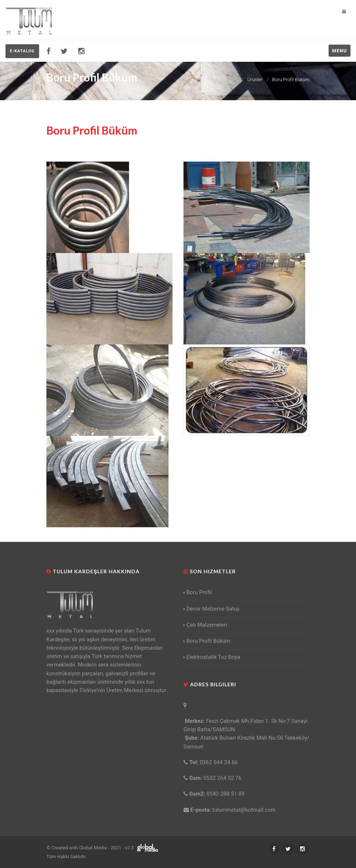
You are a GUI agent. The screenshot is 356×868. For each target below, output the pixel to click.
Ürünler (255, 80)
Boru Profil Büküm (291, 80)
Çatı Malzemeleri (205, 625)
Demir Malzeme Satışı (211, 609)
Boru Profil (198, 592)
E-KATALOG (22, 51)
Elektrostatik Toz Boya (212, 657)
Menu (340, 51)
